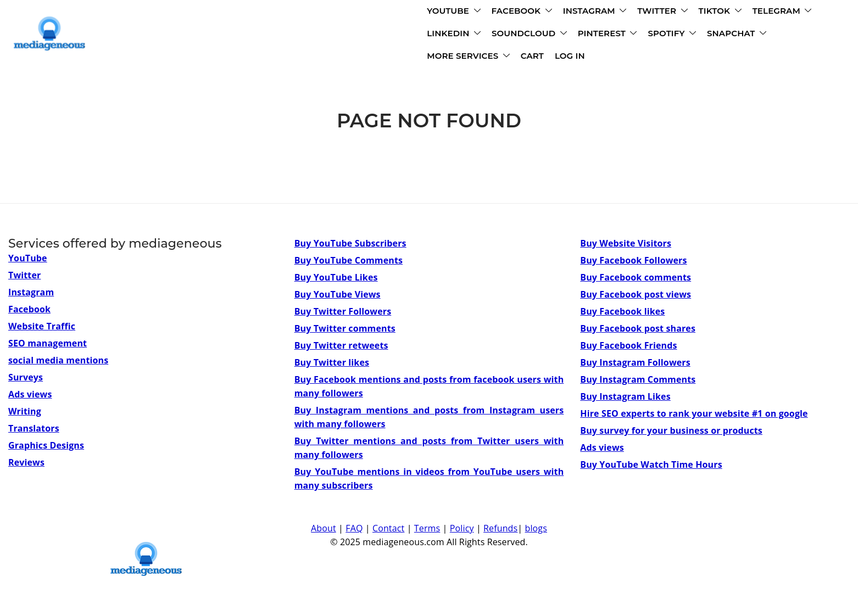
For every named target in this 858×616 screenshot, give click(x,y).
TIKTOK (518, 12)
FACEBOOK (320, 12)
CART (616, 35)
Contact (388, 528)
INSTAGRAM (393, 12)
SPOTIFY (405, 35)
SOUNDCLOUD (262, 35)
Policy (462, 528)
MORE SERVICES (552, 35)
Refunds (500, 528)
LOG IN (653, 35)
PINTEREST (341, 35)
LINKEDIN (648, 12)
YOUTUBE (251, 12)
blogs (536, 528)
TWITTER (460, 12)
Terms (427, 528)
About (324, 528)
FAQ (354, 528)
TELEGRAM (580, 12)
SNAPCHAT (470, 35)
